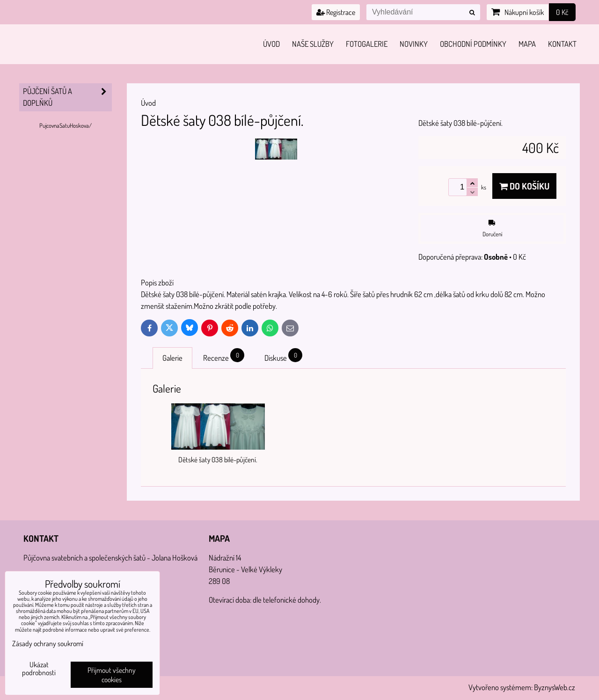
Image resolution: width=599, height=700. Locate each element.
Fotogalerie (367, 44)
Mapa (527, 44)
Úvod (271, 44)
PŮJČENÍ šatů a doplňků (67, 97)
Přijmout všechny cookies (112, 675)
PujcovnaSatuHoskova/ (66, 125)
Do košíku (524, 186)
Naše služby (313, 44)
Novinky (414, 44)
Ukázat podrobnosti (39, 669)
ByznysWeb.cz (555, 687)
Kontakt (562, 44)
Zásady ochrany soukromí (48, 643)
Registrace (336, 12)
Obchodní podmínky (473, 44)
